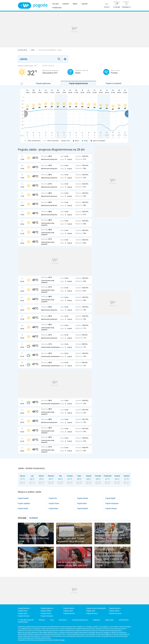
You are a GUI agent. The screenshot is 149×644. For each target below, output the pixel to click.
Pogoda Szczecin (92, 613)
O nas (52, 620)
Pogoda (40, 5)
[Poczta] (107, 6)
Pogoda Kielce (23, 611)
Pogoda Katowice (115, 608)
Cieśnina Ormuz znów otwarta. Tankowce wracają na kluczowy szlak (34, 538)
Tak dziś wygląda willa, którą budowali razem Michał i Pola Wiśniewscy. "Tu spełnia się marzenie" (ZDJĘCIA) (110, 537)
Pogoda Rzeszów (69, 613)
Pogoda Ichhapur (111, 508)
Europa (66, 4)
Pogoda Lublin (68, 611)
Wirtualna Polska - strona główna (25, 6)
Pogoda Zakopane (47, 616)
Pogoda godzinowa (43, 83)
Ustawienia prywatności (80, 620)
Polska (56, 4)
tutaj (63, 640)
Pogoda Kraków (46, 611)
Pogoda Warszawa (115, 613)
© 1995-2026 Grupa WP (26, 620)
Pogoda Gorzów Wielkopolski (96, 608)
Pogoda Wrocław (24, 616)
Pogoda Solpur (82, 503)
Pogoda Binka (53, 508)
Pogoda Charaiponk (112, 503)
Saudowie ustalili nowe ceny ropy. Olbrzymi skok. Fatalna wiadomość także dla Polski (71, 538)
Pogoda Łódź (90, 611)
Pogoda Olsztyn (114, 611)
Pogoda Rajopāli (82, 508)
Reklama (42, 620)
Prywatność (63, 620)
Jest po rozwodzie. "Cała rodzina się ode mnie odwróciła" (73, 564)
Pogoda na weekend (113, 83)
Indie (33, 50)
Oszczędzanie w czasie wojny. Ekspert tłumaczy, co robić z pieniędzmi (33, 562)
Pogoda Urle (53, 498)
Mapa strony (109, 620)
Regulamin (97, 620)
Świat (75, 4)
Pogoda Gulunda (83, 498)
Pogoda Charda (54, 503)
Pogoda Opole (23, 613)
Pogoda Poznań (46, 613)
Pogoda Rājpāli (110, 498)
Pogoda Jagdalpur (24, 503)
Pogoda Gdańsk (69, 608)
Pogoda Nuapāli (23, 498)
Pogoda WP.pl (23, 50)
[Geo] (65, 59)
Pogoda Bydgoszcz (47, 608)
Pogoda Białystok (24, 608)
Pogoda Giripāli (23, 508)
